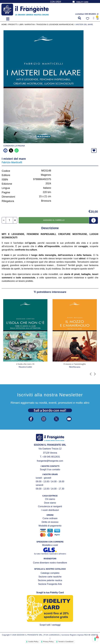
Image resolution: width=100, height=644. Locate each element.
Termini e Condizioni (66, 642)
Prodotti (13, 24)
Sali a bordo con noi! (50, 410)
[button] (8, 19)
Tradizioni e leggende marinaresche (55, 24)
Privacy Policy (48, 642)
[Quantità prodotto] (9, 220)
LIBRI (21, 24)
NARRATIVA (30, 24)
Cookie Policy (33, 642)
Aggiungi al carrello (54, 220)
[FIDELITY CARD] (74, 2)
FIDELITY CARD (82, 2)
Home (4, 24)
